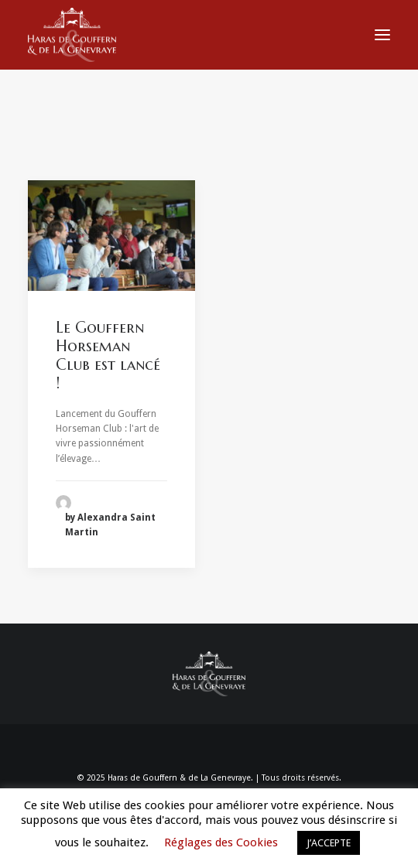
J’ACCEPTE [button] (329, 843)
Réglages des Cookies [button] (221, 842)
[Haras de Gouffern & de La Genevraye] (72, 35)
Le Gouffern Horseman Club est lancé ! (108, 355)
